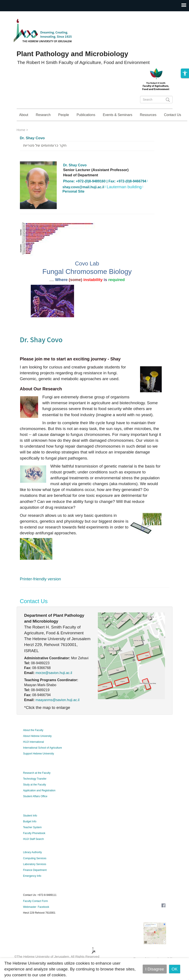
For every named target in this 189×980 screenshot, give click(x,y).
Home (21, 142)
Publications (86, 115)
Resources (148, 115)
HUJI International (34, 754)
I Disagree (155, 969)
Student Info (30, 828)
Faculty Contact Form (36, 913)
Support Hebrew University (39, 766)
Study (177, 127)
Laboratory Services (35, 876)
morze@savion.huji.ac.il (54, 685)
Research (43, 115)
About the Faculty (33, 742)
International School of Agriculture (43, 760)
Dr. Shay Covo (32, 150)
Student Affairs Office (35, 808)
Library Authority (33, 864)
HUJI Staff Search (34, 851)
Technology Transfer (35, 791)
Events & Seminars (118, 115)
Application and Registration (39, 803)
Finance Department (35, 882)
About (24, 115)
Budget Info (30, 834)
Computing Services (35, 870)
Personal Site (73, 204)
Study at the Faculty (35, 797)
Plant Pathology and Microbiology (73, 54)
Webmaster (30, 919)
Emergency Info (32, 888)
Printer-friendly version (40, 591)
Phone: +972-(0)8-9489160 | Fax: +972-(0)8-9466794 (105, 193)
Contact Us (172, 115)
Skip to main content (19, 14)
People (64, 115)
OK (175, 969)
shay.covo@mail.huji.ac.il (83, 199)
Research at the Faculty (37, 785)
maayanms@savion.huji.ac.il (57, 712)
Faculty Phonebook (34, 845)
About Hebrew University (37, 748)
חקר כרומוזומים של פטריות (45, 158)
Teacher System (32, 839)
